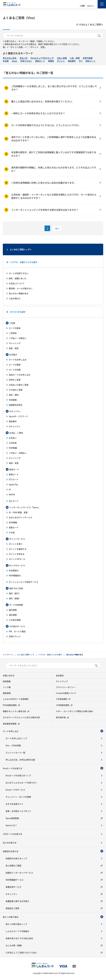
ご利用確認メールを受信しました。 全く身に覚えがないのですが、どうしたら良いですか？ (54, 88)
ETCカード (14, 479)
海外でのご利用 (16, 588)
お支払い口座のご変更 (19, 385)
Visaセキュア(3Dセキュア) (42, 58)
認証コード (90, 61)
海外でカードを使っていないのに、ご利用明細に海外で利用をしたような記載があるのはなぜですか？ (54, 139)
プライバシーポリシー (66, 687)
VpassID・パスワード (18, 416)
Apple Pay (13, 484)
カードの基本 (15, 328)
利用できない (26, 61)
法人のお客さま (10, 843)
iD (10, 489)
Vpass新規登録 (12, 818)
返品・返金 (14, 348)
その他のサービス (17, 626)
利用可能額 (88, 58)
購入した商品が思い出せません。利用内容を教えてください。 (42, 101)
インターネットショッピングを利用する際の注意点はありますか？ (45, 210)
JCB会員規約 (62, 699)
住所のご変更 (15, 380)
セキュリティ (15, 411)
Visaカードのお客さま (13, 768)
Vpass (14, 61)
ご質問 (82, 6)
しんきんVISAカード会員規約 (16, 699)
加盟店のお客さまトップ (16, 858)
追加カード (14, 469)
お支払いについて (17, 283)
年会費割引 (14, 570)
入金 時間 (75, 58)
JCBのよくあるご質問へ (91, 24)
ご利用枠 (13, 333)
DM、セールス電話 (17, 631)
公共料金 (13, 443)
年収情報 (13, 400)
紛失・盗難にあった (18, 278)
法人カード (14, 501)
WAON (12, 494)
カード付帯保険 (16, 605)
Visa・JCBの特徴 (13, 745)
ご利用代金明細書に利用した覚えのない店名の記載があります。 (44, 183)
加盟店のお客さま (11, 851)
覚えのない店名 (10, 58)
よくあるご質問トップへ (21, 249)
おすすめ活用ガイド (14, 804)
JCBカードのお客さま (12, 834)
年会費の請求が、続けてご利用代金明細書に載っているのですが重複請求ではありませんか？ (54, 154)
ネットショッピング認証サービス (24, 582)
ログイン (91, 6)
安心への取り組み (11, 917)
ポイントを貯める (17, 554)
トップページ (8, 655)
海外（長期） (15, 598)
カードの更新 (15, 365)
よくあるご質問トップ (26, 655)
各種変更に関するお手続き (17, 901)
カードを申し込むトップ (16, 738)
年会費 (6, 61)
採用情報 (7, 681)
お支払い (13, 438)
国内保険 (13, 610)
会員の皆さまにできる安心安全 (19, 938)
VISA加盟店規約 (10, 705)
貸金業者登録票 (10, 724)
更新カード (40, 61)
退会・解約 (14, 395)
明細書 (51, 61)
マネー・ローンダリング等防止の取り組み (74, 711)
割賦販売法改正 (16, 405)
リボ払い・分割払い (18, 338)
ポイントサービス (17, 539)
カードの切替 (15, 370)
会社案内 (60, 675)
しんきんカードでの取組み (17, 931)
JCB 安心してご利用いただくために (21, 952)
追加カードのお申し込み (20, 375)
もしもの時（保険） (14, 945)
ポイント (61, 61)
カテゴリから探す (18, 312)
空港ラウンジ (15, 636)
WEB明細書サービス (15, 880)
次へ (57, 228)
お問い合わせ (9, 675)
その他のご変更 (16, 390)
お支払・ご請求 (16, 433)
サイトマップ (62, 681)
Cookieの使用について (66, 693)
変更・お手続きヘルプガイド (18, 811)
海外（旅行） (15, 593)
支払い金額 (62, 58)
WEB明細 (13, 448)
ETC (81, 61)
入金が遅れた (15, 298)
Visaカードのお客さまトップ (18, 775)
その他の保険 (15, 620)
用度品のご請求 (12, 908)
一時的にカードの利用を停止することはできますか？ (38, 113)
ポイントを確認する (18, 549)
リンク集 (7, 687)
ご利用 (12, 323)
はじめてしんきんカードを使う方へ (21, 783)
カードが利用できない (19, 273)
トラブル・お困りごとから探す (24, 262)
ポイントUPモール (17, 559)
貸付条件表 (61, 717)
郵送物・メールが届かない (21, 288)
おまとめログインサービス (21, 517)
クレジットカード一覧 (15, 753)
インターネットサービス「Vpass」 (25, 507)
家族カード (14, 474)
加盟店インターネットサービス (19, 873)
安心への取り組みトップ (16, 924)
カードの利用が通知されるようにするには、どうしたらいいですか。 (46, 125)
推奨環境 (7, 693)
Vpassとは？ (11, 825)
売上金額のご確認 (13, 865)
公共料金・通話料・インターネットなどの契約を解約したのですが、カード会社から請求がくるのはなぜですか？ (54, 196)
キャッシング (15, 343)
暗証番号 (72, 61)
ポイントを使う (16, 544)
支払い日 (24, 58)
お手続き (13, 355)
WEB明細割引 (15, 575)
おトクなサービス (17, 565)
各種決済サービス (13, 887)
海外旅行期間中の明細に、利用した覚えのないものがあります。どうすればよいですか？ (54, 169)
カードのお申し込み (18, 360)
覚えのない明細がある (19, 293)
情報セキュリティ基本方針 (14, 711)
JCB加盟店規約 (63, 705)
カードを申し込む (11, 731)
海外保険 (13, 615)
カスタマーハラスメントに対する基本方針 (21, 717)
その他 (12, 532)
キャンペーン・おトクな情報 (18, 797)
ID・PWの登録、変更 (18, 512)
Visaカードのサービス (15, 790)
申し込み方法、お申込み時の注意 (20, 760)
